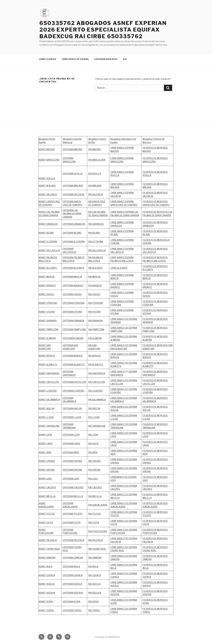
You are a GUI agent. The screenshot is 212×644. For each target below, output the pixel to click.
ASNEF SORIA (46, 601)
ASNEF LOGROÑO (48, 391)
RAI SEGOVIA (95, 593)
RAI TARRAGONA (97, 426)
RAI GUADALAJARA (98, 505)
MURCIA (78, 277)
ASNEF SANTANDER (49, 373)
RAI (125, 59)
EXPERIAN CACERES (73, 487)
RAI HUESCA (94, 584)
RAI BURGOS (95, 356)
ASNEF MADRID (47, 149)
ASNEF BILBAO (46, 233)
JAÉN (113, 454)
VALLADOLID (69, 252)
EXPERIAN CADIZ (71, 443)
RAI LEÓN (93, 435)
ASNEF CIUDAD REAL (49, 549)
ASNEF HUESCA (47, 584)
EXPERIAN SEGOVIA (73, 593)
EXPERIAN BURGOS (73, 356)
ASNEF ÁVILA (46, 566)
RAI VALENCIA (95, 194)
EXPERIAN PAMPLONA (74, 329)
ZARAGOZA (98, 224)
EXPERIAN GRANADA (73, 321)
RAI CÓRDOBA (96, 303)
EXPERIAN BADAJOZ (73, 285)
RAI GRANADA (95, 321)
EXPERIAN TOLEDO (73, 514)
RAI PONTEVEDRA (98, 531)
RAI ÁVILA (93, 566)
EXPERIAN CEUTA (72, 522)
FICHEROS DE (150, 310)
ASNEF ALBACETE (48, 364)
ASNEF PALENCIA (48, 540)
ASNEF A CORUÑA (48, 242)
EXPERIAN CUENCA (73, 575)
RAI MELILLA (95, 496)
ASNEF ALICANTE (48, 268)
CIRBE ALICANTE (119, 268)
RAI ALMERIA (95, 338)
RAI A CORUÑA (96, 242)
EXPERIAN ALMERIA (73, 338)
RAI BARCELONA (97, 160)
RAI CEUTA (94, 522)
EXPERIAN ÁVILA (71, 566)
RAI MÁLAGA (95, 186)
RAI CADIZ (93, 443)
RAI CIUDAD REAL (97, 549)
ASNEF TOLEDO (47, 514)
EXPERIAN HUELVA (72, 408)
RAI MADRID (95, 149)
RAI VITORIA (94, 312)
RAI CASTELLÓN (97, 382)
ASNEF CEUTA (46, 522)
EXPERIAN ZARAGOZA (74, 224)
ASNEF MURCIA (47, 277)
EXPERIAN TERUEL (72, 610)
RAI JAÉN (93, 452)
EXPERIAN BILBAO (72, 233)
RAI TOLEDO (95, 514)
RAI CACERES (95, 487)
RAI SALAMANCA (97, 400)
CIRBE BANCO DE (119, 451)
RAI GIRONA (94, 470)
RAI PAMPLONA (96, 329)
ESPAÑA (133, 451)
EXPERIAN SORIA (71, 601)
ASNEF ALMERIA (47, 338)
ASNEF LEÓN (45, 435)
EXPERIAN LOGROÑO (73, 391)
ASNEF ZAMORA (47, 558)
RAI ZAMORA (95, 558)
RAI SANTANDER (97, 373)
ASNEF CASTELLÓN (49, 382)
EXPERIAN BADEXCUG (106, 59)
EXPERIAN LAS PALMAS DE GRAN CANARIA (72, 214)
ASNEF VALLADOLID (49, 250)
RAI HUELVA (94, 408)
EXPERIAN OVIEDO (72, 294)
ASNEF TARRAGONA (49, 426)
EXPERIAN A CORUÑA (74, 242)
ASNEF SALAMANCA (49, 400)
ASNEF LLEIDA (46, 417)
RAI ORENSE (95, 461)
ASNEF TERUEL (47, 610)
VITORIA (147, 313)
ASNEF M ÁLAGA (47, 186)
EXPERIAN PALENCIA (73, 540)
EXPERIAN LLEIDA (72, 417)
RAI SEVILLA (95, 174)
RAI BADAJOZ (95, 285)
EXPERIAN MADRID (73, 149)
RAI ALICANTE (95, 268)
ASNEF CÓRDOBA (48, 303)
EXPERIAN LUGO (71, 479)
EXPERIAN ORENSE (73, 461)
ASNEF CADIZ (46, 443)
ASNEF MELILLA (47, 496)
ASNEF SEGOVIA (47, 593)
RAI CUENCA (95, 575)
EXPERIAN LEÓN (71, 435)
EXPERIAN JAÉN (71, 452)
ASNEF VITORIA (47, 312)
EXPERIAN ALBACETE (74, 364)
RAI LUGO (93, 479)
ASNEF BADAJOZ (47, 285)
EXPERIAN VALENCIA (73, 194)
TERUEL (114, 612)
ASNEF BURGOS (47, 356)
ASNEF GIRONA (47, 470)
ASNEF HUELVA (47, 408)
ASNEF (42, 329)
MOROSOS (162, 310)
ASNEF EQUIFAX (48, 59)
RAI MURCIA (94, 277)
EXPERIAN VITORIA (72, 312)
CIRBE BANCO (118, 371)
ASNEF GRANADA (48, 321)
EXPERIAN (68, 249)
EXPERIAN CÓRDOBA (74, 303)
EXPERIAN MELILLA (73, 496)
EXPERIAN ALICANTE (73, 268)
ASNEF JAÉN (45, 452)
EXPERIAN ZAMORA (73, 558)
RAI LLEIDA (94, 417)
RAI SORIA (93, 601)
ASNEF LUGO (45, 479)
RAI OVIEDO (94, 294)
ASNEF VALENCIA (48, 194)
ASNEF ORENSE (47, 461)
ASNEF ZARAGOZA (48, 224)
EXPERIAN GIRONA (72, 470)
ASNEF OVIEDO (47, 294)
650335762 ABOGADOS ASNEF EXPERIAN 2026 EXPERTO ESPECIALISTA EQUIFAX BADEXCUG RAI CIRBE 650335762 (103, 30)
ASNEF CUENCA (47, 575)
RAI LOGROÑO (95, 391)
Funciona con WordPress (108, 637)
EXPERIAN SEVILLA (73, 174)
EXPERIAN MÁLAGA (73, 186)
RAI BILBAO (94, 233)
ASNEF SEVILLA (47, 178)
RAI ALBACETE (96, 364)
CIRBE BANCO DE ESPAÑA (75, 59)
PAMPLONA (52, 329)
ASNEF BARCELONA (49, 160)
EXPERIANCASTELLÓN (74, 382)
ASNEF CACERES (47, 487)
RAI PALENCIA (95, 540)
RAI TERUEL (94, 610)
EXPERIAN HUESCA (72, 584)
